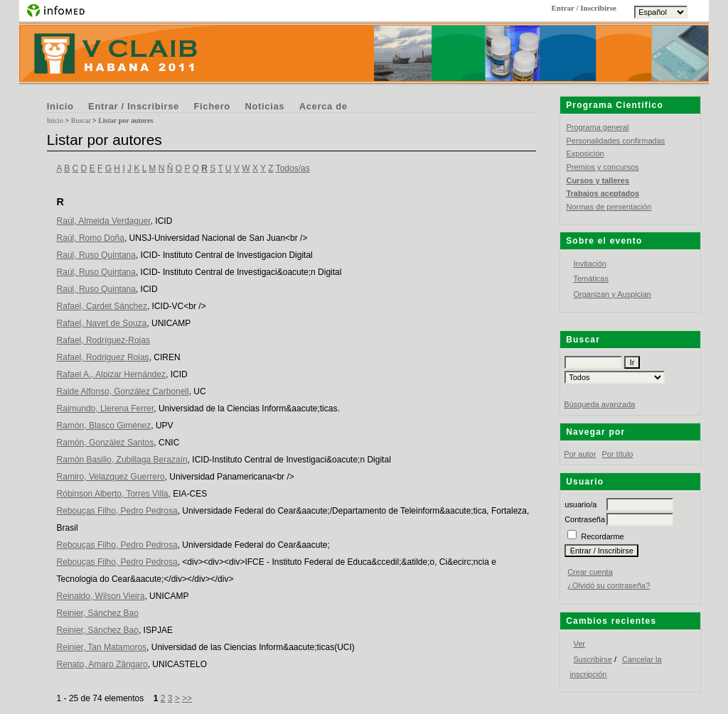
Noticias (264, 106)
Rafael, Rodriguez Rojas (103, 357)
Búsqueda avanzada (599, 404)
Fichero (212, 106)
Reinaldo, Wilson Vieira (101, 596)
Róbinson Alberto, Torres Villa (113, 494)
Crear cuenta (590, 572)
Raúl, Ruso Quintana (96, 255)
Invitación (589, 264)
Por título (617, 454)
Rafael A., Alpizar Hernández (111, 374)
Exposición (585, 153)
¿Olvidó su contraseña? (609, 585)
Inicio (60, 106)
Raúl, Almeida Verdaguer (104, 221)
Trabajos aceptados (603, 193)
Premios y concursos (602, 167)
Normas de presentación (609, 207)
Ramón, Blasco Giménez (104, 426)
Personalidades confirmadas (615, 141)
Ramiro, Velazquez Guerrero (111, 477)
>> (187, 698)
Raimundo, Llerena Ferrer (106, 409)
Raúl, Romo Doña (91, 238)
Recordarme (603, 536)
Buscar (81, 120)
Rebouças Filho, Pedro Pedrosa (117, 511)
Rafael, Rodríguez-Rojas (103, 340)
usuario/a (580, 504)
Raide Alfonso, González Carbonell (123, 391)
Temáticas (591, 278)
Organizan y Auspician (612, 294)
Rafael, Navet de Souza (102, 323)
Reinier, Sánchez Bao (98, 613)
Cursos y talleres (598, 180)
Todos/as (293, 168)
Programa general (597, 127)
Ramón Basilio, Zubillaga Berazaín (122, 460)
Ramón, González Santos (106, 443)
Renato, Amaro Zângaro (102, 664)
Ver (579, 644)
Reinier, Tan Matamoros (102, 647)
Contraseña (585, 519)
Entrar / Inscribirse (134, 106)
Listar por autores (125, 120)
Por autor (580, 454)
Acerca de (323, 106)
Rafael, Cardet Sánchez (102, 306)
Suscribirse (592, 659)
